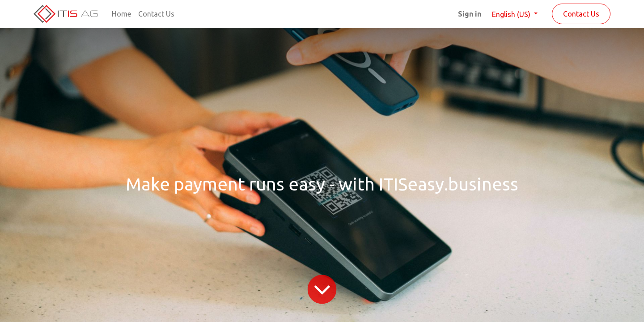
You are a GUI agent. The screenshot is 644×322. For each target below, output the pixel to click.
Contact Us (581, 14)
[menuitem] (121, 14)
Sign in (470, 14)
